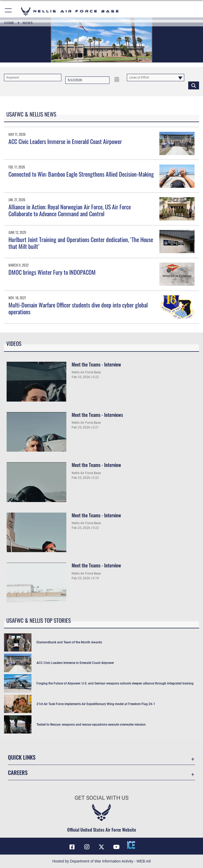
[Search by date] (87, 80)
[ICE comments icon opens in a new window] (131, 845)
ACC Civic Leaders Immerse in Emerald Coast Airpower (65, 141)
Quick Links (22, 757)
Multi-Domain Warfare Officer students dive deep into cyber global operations (78, 308)
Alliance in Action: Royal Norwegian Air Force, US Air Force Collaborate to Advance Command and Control (70, 210)
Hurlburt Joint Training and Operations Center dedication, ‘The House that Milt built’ (81, 243)
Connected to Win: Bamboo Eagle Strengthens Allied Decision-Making (81, 174)
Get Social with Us (101, 798)
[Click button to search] (194, 85)
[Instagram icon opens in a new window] (87, 847)
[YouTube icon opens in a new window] (116, 847)
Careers (18, 772)
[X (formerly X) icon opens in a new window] (101, 847)
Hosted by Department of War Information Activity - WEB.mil (101, 861)
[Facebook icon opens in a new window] (72, 847)
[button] (9, 11)
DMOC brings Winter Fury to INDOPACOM (52, 272)
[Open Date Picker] (117, 79)
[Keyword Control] (33, 78)
